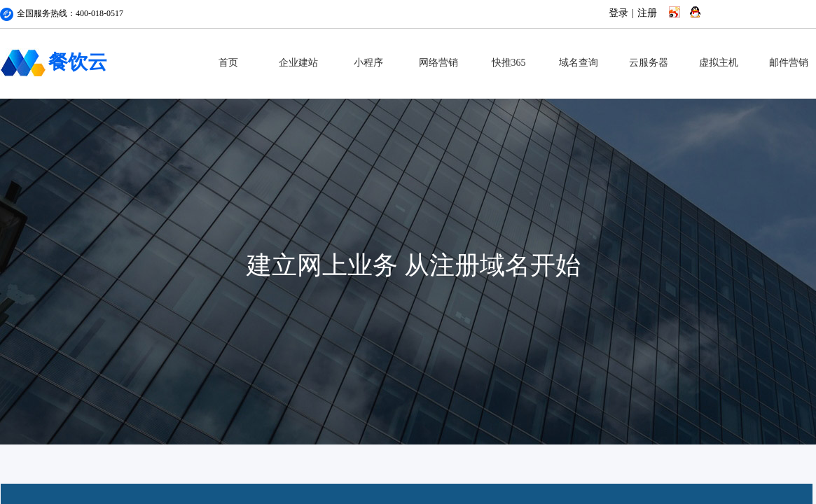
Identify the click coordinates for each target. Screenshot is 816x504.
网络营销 (438, 63)
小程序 (368, 63)
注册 (647, 13)
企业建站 (298, 63)
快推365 (509, 63)
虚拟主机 (719, 63)
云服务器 (649, 63)
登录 (618, 13)
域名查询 (579, 63)
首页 (228, 63)
